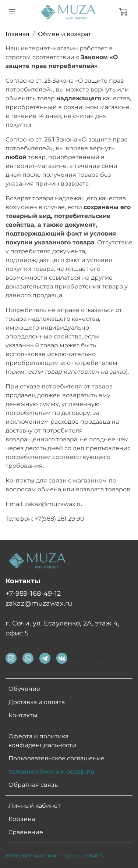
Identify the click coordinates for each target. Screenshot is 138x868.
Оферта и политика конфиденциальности (42, 741)
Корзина (22, 819)
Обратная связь (33, 785)
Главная (17, 34)
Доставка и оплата (37, 702)
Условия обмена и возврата (51, 772)
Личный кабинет (35, 806)
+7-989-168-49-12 (33, 593)
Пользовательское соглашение (56, 758)
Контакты (23, 715)
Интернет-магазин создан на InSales (54, 856)
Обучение (24, 689)
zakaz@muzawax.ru (39, 603)
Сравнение (26, 832)
